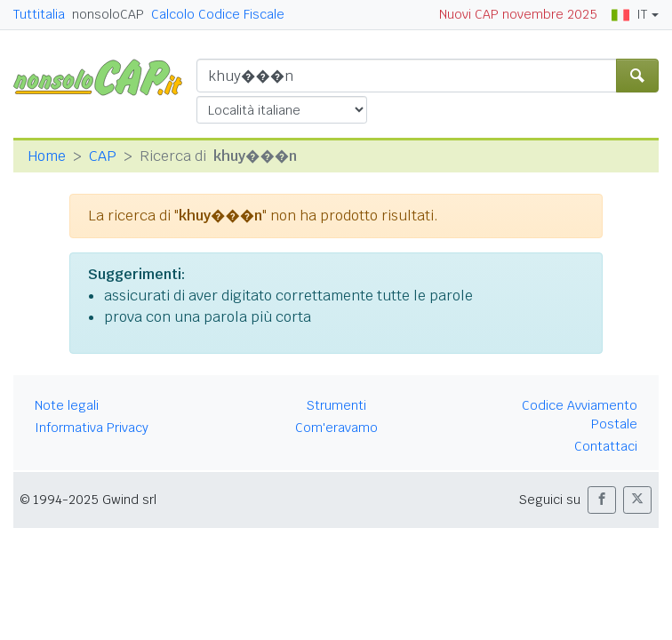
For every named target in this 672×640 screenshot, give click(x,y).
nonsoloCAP (108, 14)
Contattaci (606, 446)
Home (47, 156)
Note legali (67, 405)
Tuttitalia (39, 14)
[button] (602, 500)
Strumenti (336, 405)
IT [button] (629, 14)
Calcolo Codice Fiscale (218, 14)
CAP (103, 156)
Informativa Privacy (92, 428)
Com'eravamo (336, 428)
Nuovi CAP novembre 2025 (518, 14)
